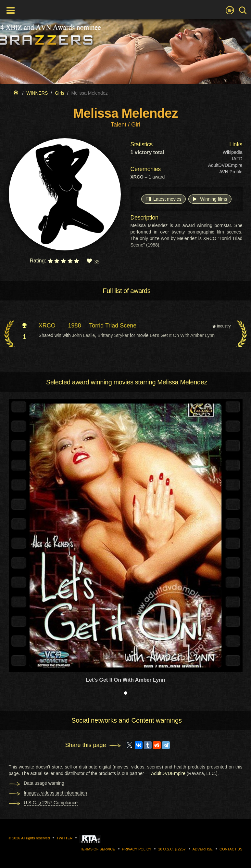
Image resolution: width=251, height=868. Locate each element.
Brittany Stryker (113, 335)
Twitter (64, 838)
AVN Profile (231, 172)
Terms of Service (98, 849)
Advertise (203, 849)
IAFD (237, 159)
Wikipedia (233, 152)
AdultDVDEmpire (225, 165)
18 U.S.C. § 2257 (172, 849)
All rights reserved (35, 838)
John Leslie (84, 335)
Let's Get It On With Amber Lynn (182, 335)
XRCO (47, 326)
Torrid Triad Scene (113, 326)
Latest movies (163, 199)
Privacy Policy (137, 849)
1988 (75, 326)
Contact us (231, 849)
